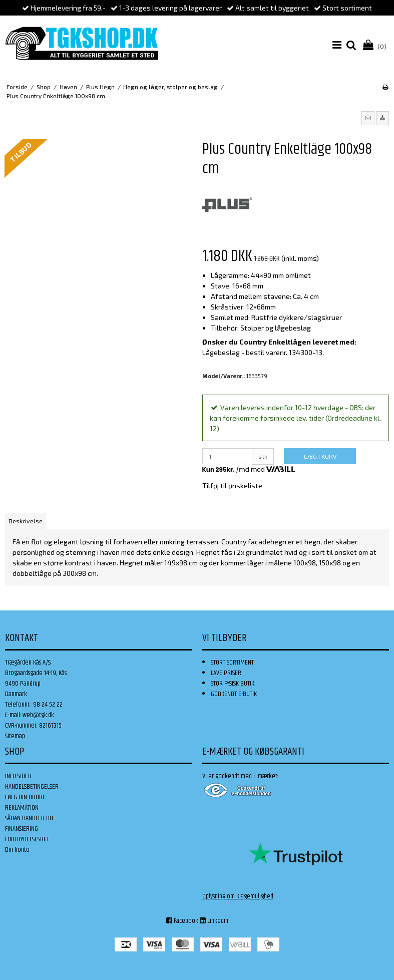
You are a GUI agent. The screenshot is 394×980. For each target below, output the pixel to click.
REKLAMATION (22, 808)
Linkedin (214, 921)
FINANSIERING (22, 829)
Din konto (17, 850)
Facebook (182, 921)
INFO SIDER (18, 776)
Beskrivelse (26, 521)
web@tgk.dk (38, 715)
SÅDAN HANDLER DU (29, 818)
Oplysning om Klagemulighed (238, 896)
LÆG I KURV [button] (320, 456)
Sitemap (15, 736)
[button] (368, 118)
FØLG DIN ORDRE (25, 797)
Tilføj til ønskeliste (232, 485)
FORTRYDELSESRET (27, 839)
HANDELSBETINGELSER (32, 787)
